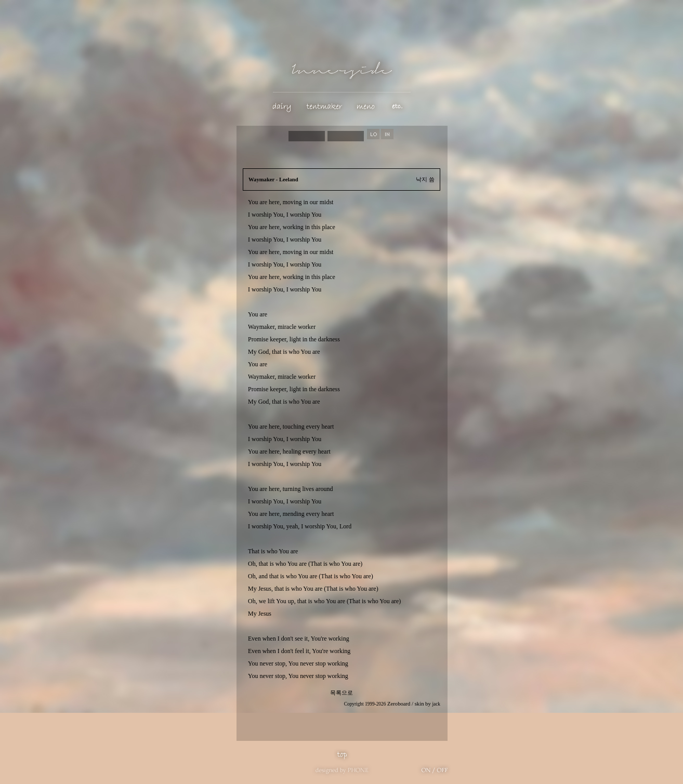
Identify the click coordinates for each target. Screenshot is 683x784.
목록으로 (342, 693)
